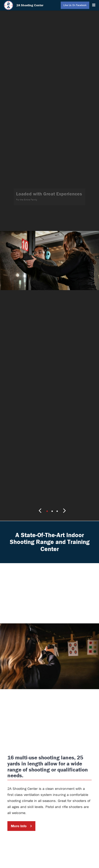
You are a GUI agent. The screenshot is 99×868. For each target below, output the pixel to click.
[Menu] (95, 4)
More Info (19, 814)
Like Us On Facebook (75, 5)
